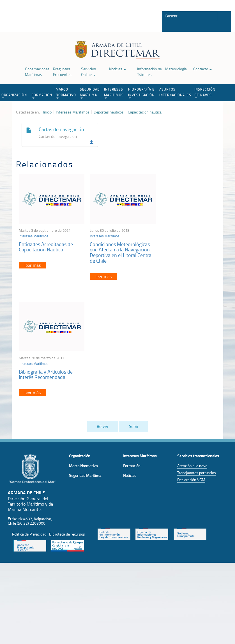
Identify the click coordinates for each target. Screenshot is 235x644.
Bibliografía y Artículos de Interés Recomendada (181, 244)
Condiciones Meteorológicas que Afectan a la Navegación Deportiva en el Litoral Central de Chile (116, 250)
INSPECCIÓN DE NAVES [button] (205, 93)
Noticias (117, 69)
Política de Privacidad (29, 415)
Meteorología (176, 69)
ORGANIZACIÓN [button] (14, 96)
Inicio (47, 112)
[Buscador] (190, 16)
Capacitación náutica (145, 112)
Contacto (202, 69)
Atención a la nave (192, 347)
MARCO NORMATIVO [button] (66, 93)
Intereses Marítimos (73, 112)
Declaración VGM (191, 361)
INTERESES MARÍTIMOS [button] (114, 93)
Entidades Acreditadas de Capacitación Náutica (46, 244)
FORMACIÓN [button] (42, 96)
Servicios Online (88, 72)
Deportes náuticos (109, 112)
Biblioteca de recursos (67, 415)
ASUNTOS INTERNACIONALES (175, 92)
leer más (33, 262)
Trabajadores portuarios (197, 354)
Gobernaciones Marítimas (37, 72)
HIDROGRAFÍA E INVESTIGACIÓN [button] (141, 93)
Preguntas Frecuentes (62, 72)
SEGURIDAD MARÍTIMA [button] (90, 93)
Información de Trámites (149, 72)
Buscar (224, 26)
